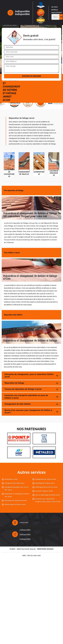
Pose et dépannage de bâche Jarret (48, 495)
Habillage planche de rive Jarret (46, 487)
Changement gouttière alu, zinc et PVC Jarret (17, 488)
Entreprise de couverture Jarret (16, 500)
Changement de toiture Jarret (46, 479)
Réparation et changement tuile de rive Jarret (17, 495)
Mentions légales (45, 549)
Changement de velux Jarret (14, 483)
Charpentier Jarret (11, 479)
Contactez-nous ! (10, 25)
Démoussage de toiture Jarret (15, 504)
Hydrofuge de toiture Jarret (45, 483)
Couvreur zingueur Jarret (44, 491)
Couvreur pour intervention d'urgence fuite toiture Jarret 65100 (48, 500)
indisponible (22, 11)
